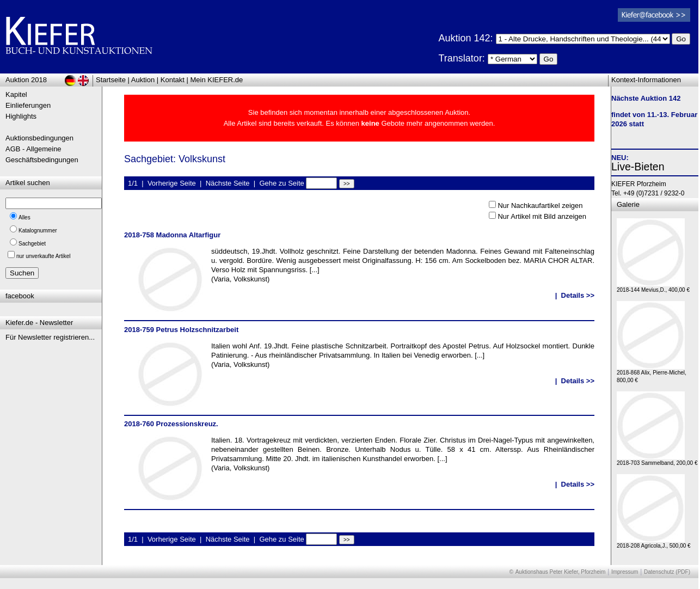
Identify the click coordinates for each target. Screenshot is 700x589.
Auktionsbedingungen (39, 138)
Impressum (625, 572)
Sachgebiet (32, 244)
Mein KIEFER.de (217, 80)
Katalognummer (38, 231)
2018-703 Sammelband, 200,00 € (657, 460)
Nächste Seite (228, 183)
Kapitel (16, 94)
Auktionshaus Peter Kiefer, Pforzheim (561, 572)
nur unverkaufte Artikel (44, 256)
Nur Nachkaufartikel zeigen (540, 205)
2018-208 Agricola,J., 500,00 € (654, 543)
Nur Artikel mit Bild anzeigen (542, 216)
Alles (24, 217)
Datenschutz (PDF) (667, 572)
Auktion (143, 80)
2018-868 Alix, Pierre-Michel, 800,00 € (652, 374)
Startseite (111, 80)
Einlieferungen (28, 105)
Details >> (578, 295)
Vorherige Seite (172, 183)
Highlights (21, 116)
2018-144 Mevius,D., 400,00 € (653, 287)
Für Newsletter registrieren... (50, 337)
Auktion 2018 (26, 80)
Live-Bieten (638, 167)
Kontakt (173, 80)
